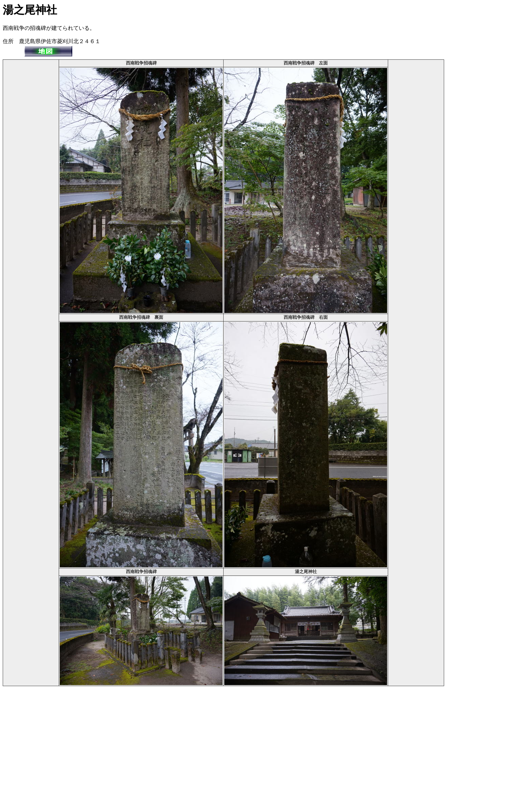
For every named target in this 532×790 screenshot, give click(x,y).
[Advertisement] (31, 162)
